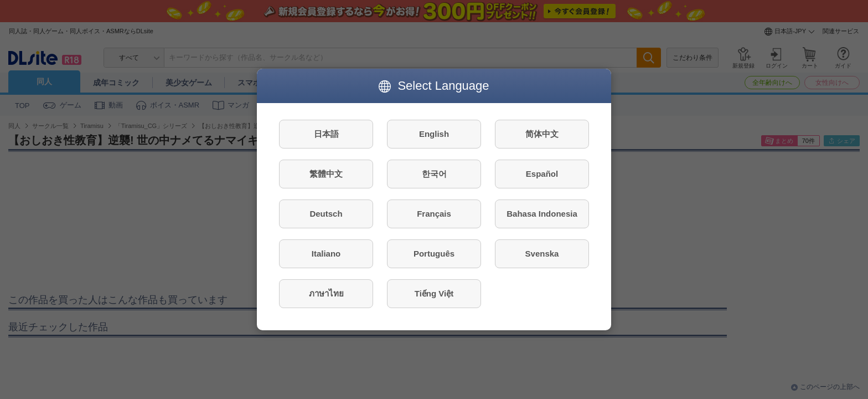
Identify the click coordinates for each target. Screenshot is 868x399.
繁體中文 (326, 174)
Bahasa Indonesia (542, 214)
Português (434, 254)
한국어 (434, 174)
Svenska (542, 254)
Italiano (326, 254)
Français (434, 214)
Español (542, 174)
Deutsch (326, 214)
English (434, 134)
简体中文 (542, 134)
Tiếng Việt (434, 293)
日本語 (326, 134)
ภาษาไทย (326, 293)
